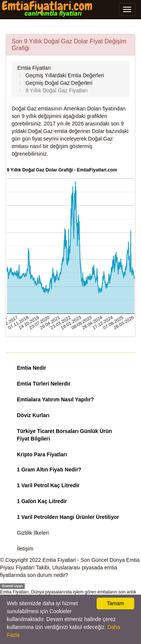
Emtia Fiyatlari (59, 560)
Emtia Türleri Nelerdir (44, 384)
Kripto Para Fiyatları (42, 454)
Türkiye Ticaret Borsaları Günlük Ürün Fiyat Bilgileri (64, 435)
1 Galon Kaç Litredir (42, 501)
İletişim (25, 549)
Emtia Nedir (32, 368)
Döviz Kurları (33, 415)
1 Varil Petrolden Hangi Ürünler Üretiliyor (68, 517)
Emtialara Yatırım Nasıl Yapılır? (55, 399)
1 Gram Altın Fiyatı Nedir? (49, 470)
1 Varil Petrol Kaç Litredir (48, 485)
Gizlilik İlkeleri (33, 533)
